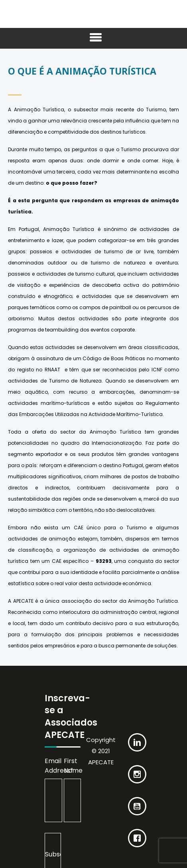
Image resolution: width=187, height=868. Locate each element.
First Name (73, 766)
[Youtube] (137, 800)
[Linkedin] (137, 736)
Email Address (53, 766)
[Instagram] (137, 768)
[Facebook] (137, 832)
